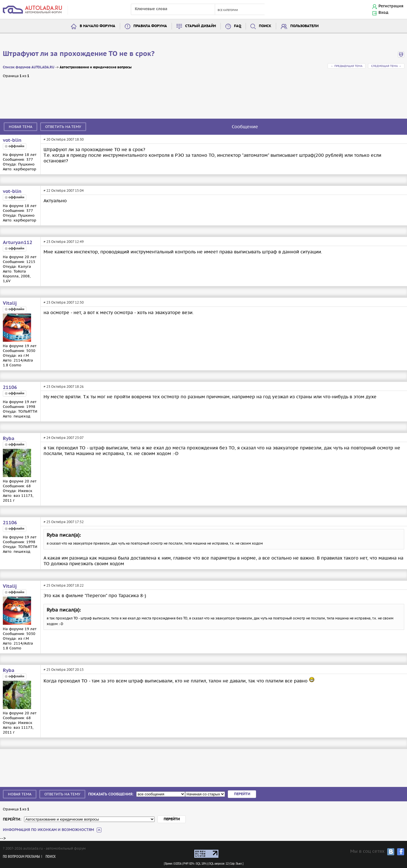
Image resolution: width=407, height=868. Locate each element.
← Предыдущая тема (347, 66)
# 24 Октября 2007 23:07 (64, 438)
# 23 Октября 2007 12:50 (64, 302)
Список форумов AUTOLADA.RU (29, 67)
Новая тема (20, 127)
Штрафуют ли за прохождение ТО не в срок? (79, 54)
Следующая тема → (386, 66)
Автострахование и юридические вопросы (96, 67)
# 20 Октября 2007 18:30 (64, 139)
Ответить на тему (63, 127)
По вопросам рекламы (21, 857)
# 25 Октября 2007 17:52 (64, 522)
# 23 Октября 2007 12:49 (64, 242)
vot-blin (12, 140)
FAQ (238, 26)
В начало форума (98, 26)
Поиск (265, 26)
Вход (383, 13)
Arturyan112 (18, 243)
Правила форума (150, 26)
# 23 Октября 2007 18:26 (64, 387)
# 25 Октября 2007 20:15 (64, 670)
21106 (10, 388)
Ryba (9, 439)
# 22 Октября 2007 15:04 (64, 191)
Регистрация (391, 6)
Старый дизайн (201, 26)
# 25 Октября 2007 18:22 (64, 585)
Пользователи (304, 26)
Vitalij (10, 303)
